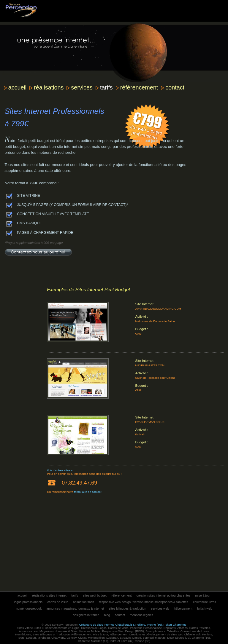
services (82, 87)
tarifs (106, 87)
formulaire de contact (88, 492)
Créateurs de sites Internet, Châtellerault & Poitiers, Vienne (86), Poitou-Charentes (133, 625)
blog (107, 615)
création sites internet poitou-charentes (164, 595)
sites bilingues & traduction (128, 608)
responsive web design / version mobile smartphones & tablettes (144, 602)
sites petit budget (95, 595)
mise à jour (203, 595)
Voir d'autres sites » (60, 470)
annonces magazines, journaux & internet (75, 608)
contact (175, 87)
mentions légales (141, 615)
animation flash (84, 602)
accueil (18, 87)
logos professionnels (28, 602)
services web (160, 608)
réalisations (49, 87)
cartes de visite (58, 602)
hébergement (183, 608)
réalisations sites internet (49, 595)
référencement (139, 87)
